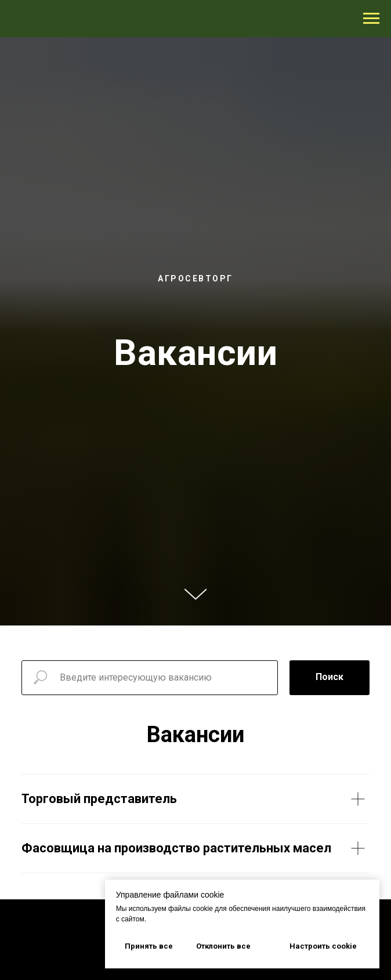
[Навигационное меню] (371, 19)
